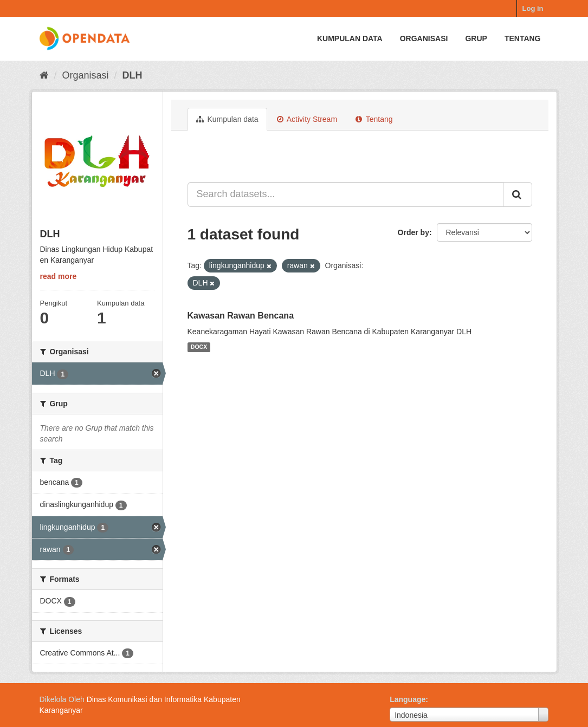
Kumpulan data (350, 38)
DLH (133, 75)
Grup (476, 38)
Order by (413, 232)
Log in (533, 8)
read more (59, 276)
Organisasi (424, 38)
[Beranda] (44, 75)
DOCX (199, 347)
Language (408, 699)
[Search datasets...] (345, 194)
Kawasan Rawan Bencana (241, 316)
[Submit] (518, 194)
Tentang (523, 38)
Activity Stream (307, 119)
